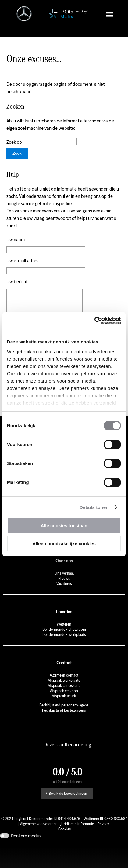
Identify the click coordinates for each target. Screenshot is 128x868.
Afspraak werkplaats (64, 696)
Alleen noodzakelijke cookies (64, 544)
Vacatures (64, 599)
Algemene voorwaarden (39, 840)
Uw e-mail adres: (23, 267)
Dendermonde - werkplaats (64, 650)
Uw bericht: (18, 288)
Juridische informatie (77, 840)
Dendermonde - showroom (64, 645)
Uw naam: (16, 246)
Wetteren (64, 640)
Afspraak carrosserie (64, 701)
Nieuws (64, 594)
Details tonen (94, 507)
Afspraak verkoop (64, 707)
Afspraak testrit (64, 712)
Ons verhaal (64, 589)
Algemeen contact (64, 691)
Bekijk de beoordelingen (68, 809)
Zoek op (15, 149)
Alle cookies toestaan (64, 526)
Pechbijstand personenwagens (64, 721)
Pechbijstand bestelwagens (64, 726)
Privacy (103, 840)
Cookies (65, 845)
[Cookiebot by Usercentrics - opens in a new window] (94, 321)
